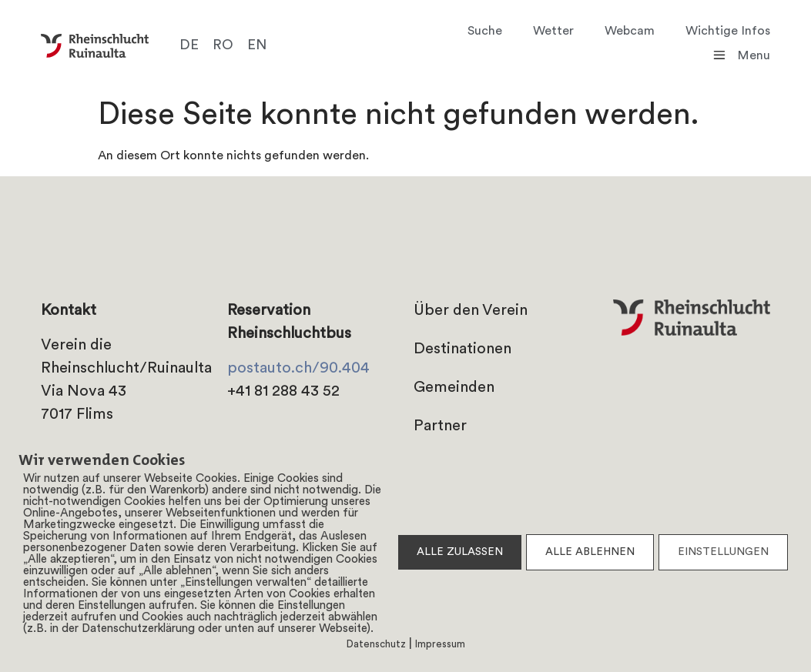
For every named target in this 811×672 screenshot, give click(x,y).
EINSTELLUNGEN (723, 552)
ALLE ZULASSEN (460, 552)
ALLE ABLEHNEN (590, 552)
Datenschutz (376, 645)
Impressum (440, 645)
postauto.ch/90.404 (298, 369)
